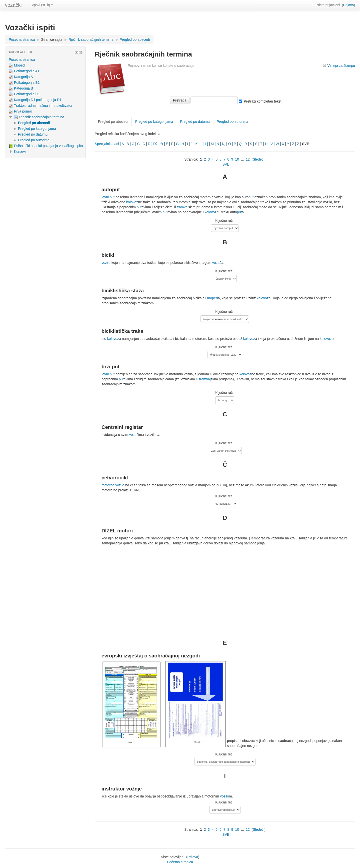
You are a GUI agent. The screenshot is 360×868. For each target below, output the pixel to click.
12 (248, 159)
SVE (226, 164)
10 (237, 159)
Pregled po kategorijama (154, 122)
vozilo (106, 263)
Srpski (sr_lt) (42, 5)
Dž (155, 144)
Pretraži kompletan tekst (262, 101)
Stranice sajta (52, 40)
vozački (13, 5)
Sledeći (258, 159)
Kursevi (20, 152)
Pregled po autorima (232, 122)
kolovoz (132, 202)
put (251, 197)
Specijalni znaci (107, 144)
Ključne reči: (225, 221)
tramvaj (182, 207)
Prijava (349, 5)
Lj (207, 144)
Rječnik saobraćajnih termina (91, 40)
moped (213, 298)
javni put (108, 197)
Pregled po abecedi (135, 40)
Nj (224, 144)
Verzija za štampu (341, 66)
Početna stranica (22, 40)
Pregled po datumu (195, 122)
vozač (217, 263)
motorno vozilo (113, 485)
